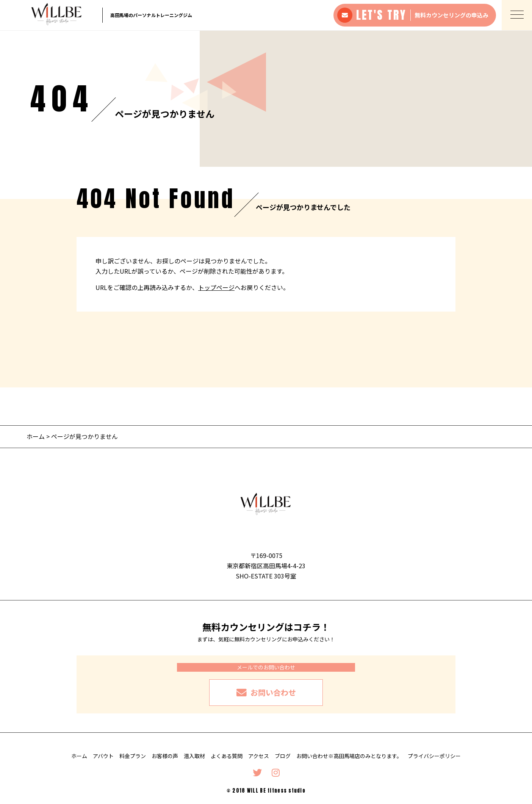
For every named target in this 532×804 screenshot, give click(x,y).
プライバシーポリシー (434, 756)
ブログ (283, 756)
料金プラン (133, 756)
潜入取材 (194, 756)
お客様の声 (165, 756)
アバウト (103, 756)
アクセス (259, 756)
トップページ (216, 287)
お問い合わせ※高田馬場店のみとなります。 (349, 756)
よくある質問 (227, 756)
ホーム (36, 436)
